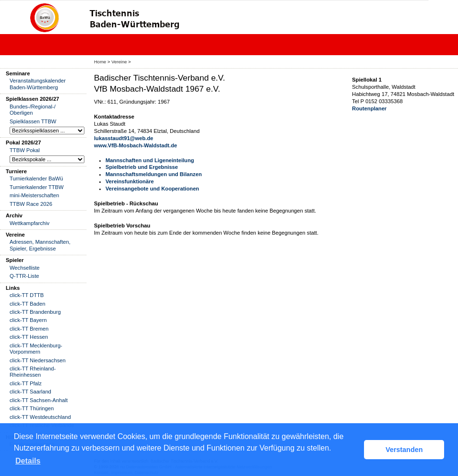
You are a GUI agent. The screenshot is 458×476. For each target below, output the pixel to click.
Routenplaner (369, 108)
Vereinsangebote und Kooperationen (152, 189)
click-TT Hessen (29, 337)
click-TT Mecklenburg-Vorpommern (36, 349)
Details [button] (28, 461)
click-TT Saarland (30, 392)
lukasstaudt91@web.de (123, 138)
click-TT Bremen (29, 329)
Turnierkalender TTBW (37, 187)
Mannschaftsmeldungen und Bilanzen (154, 174)
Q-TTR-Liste (24, 276)
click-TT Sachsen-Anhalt (39, 400)
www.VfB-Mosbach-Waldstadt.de (135, 145)
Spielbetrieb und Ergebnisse (142, 167)
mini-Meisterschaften (34, 195)
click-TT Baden (27, 304)
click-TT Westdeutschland (40, 417)
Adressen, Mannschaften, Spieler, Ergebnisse (40, 245)
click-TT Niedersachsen (38, 360)
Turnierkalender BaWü (36, 178)
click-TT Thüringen (32, 408)
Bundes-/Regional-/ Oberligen (33, 110)
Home (100, 62)
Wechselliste (25, 268)
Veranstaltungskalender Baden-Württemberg (38, 84)
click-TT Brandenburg (35, 312)
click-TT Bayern (28, 320)
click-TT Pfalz (26, 383)
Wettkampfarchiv (29, 223)
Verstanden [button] (404, 450)
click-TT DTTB (27, 295)
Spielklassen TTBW (33, 121)
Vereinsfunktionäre (130, 181)
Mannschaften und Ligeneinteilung (150, 160)
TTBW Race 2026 (31, 204)
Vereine (119, 62)
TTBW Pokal (25, 150)
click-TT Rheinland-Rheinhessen (33, 372)
